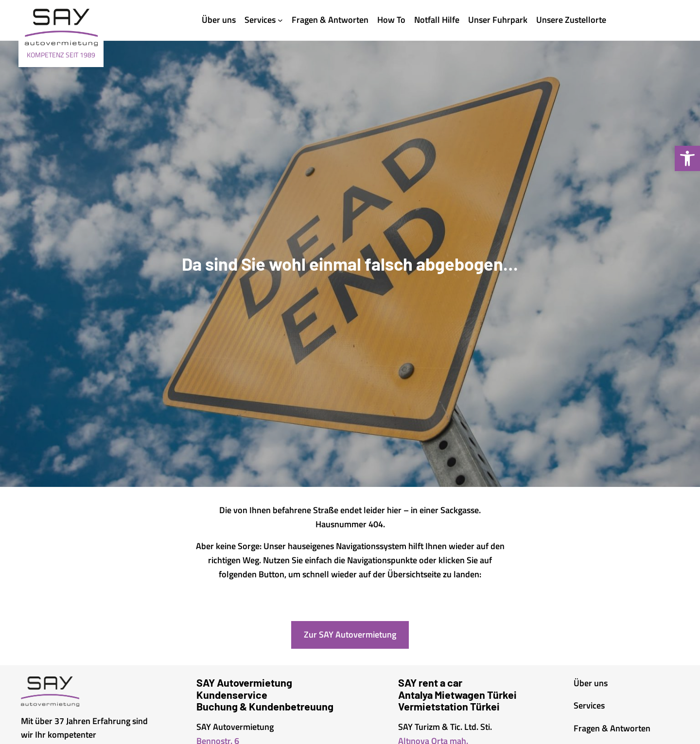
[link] (687, 158)
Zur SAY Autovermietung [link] (350, 634)
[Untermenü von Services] (280, 20)
